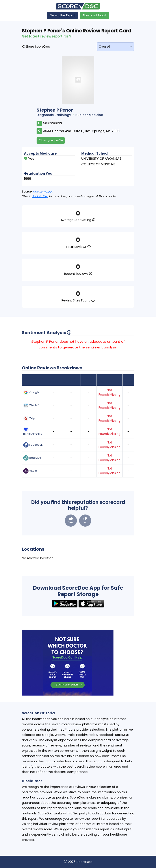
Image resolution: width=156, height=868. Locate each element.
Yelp (29, 418)
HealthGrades (32, 431)
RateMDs (32, 458)
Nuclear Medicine (89, 115)
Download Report (95, 15)
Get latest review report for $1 (47, 36)
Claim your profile (51, 140)
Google (31, 392)
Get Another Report (62, 15)
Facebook (33, 445)
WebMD (31, 405)
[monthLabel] (115, 47)
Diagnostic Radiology (54, 115)
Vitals (30, 471)
